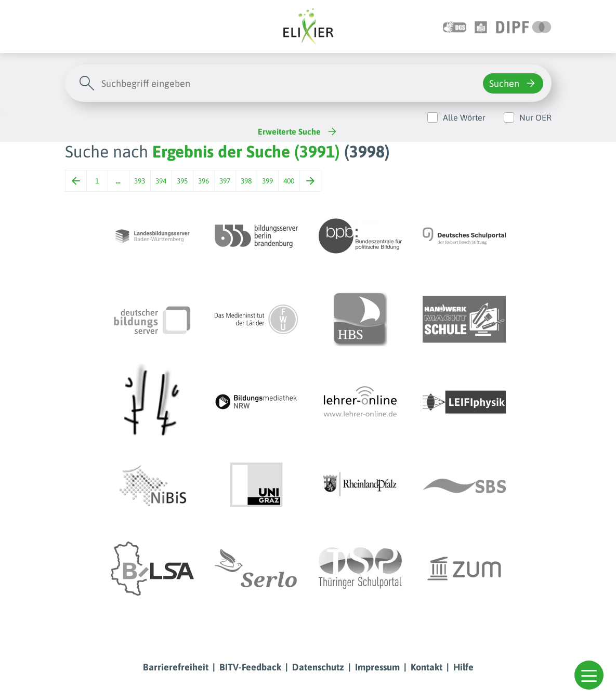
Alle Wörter (464, 117)
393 (140, 181)
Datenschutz (318, 667)
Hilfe (463, 667)
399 (267, 181)
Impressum (377, 667)
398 (246, 181)
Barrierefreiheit (176, 667)
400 (289, 181)
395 (182, 181)
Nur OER (535, 117)
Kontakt (427, 667)
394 (161, 181)
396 (204, 181)
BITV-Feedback (250, 667)
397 (225, 181)
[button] (589, 675)
